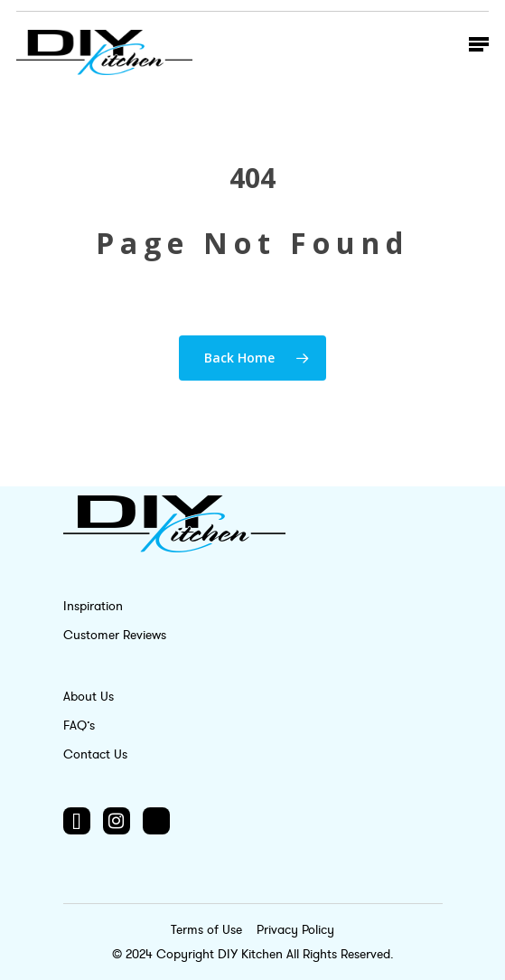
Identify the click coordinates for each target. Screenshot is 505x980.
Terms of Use (208, 930)
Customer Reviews (115, 635)
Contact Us (95, 754)
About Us (89, 697)
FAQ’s (79, 726)
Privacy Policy (295, 930)
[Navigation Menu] (479, 43)
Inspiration (93, 606)
